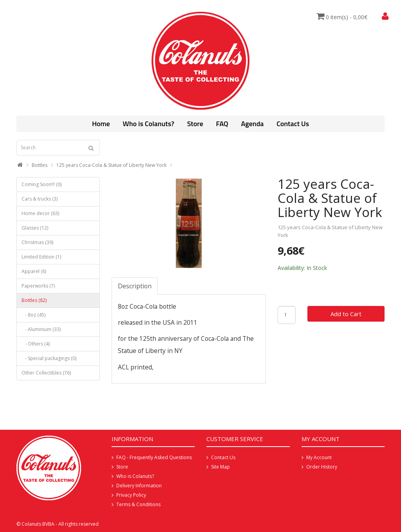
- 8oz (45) (33, 315)
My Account (319, 457)
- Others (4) (36, 344)
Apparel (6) (34, 271)
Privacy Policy (131, 495)
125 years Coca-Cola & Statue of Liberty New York (111, 165)
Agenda (253, 124)
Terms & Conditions (138, 504)
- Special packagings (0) (49, 358)
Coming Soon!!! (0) (42, 184)
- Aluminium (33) (41, 329)
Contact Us (293, 124)
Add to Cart (346, 314)
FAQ (222, 124)
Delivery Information (139, 486)
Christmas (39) (37, 242)
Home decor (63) (40, 213)
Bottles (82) (34, 300)
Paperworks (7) (38, 286)
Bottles (40, 165)
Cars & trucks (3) (40, 199)
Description (135, 286)
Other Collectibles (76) (46, 373)
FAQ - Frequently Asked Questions (154, 457)
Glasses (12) (35, 228)
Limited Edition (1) (41, 257)
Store (195, 124)
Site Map (220, 467)
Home (101, 124)
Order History (322, 467)
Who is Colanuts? (148, 124)
